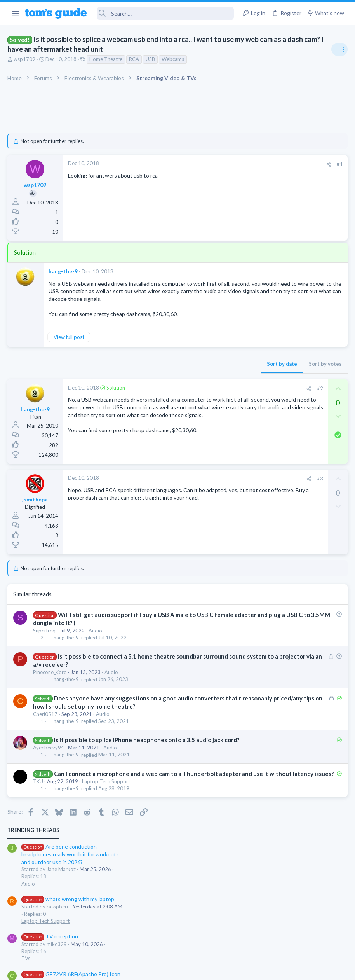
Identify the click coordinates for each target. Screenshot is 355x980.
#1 (215, 164)
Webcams (173, 59)
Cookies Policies (148, 969)
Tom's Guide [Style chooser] (292, 937)
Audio (96, 640)
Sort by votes (201, 372)
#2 (195, 396)
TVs (249, 265)
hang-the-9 (64, 271)
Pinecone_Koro (50, 682)
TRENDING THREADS (257, 137)
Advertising (94, 969)
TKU (38, 816)
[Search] (166, 13)
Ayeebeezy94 (49, 774)
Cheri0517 (46, 732)
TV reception (273, 243)
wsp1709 (25, 59)
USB (151, 59)
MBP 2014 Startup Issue (287, 326)
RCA (134, 59)
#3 (195, 489)
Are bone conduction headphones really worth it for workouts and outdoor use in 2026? (293, 161)
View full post (69, 344)
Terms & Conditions (251, 969)
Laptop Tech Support (106, 816)
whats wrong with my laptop (291, 206)
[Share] (204, 164)
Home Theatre (106, 59)
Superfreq (45, 640)
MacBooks (257, 348)
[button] (15, 13)
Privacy (198, 969)
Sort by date (157, 372)
